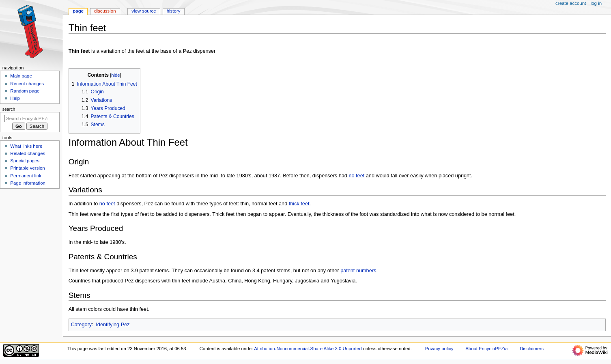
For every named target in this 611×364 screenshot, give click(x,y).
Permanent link (26, 176)
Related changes (28, 153)
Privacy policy (439, 349)
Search (9, 109)
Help (15, 98)
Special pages (25, 161)
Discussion (105, 11)
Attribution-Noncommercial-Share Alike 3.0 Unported (308, 349)
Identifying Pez (113, 325)
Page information (28, 183)
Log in (596, 3)
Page (78, 11)
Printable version (27, 168)
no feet (356, 176)
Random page (25, 91)
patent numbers (358, 271)
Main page (21, 76)
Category (81, 325)
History (174, 11)
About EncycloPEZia (486, 349)
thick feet (299, 204)
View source (144, 11)
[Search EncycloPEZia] (30, 118)
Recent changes (27, 84)
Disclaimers (532, 349)
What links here (26, 146)
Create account (571, 3)
